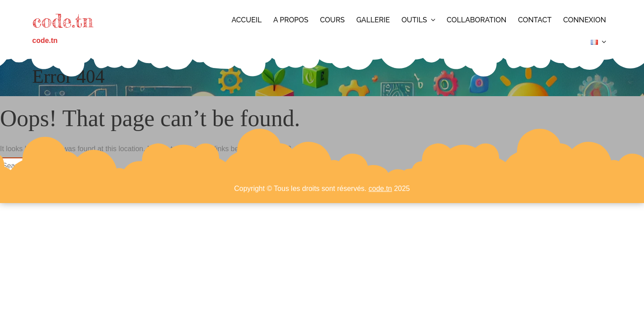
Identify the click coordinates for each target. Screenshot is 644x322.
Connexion (585, 20)
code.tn (63, 21)
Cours (333, 20)
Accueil (247, 20)
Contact (535, 20)
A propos (291, 20)
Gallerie (373, 20)
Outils (414, 20)
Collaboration (477, 20)
